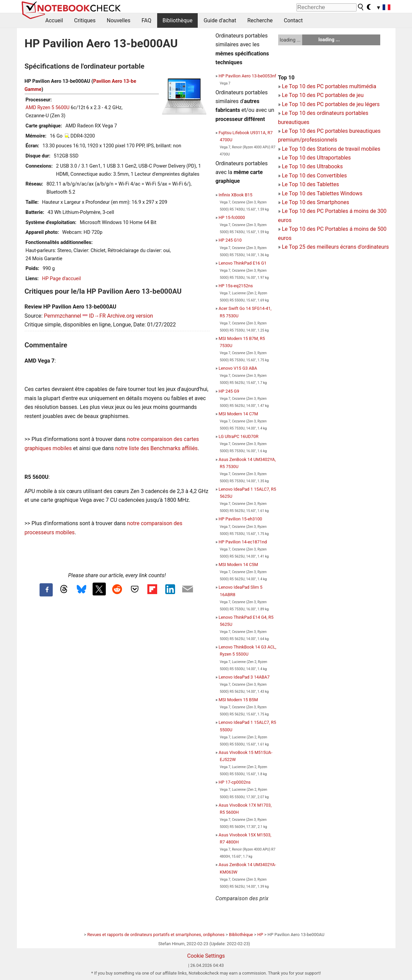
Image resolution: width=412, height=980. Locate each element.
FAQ (147, 20)
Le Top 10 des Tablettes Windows (322, 193)
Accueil (54, 20)
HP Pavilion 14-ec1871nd (243, 542)
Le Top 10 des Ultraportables (316, 158)
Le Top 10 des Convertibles (314, 176)
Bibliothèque (178, 20)
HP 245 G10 (230, 240)
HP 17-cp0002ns (235, 782)
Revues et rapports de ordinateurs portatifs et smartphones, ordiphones (156, 935)
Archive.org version (130, 316)
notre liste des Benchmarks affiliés (156, 448)
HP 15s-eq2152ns (236, 286)
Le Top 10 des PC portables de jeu (323, 95)
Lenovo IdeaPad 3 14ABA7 (244, 677)
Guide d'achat (220, 20)
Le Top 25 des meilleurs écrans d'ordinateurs (335, 247)
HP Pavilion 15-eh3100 (240, 519)
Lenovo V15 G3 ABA (238, 368)
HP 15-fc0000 (232, 217)
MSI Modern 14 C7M (238, 414)
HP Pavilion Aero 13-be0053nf (247, 76)
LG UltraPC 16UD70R (239, 436)
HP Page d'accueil (61, 279)
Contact (293, 20)
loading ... (290, 40)
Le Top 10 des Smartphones (316, 202)
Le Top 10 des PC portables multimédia (329, 86)
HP (260, 935)
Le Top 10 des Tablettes (310, 184)
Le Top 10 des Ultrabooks (312, 166)
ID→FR (97, 316)
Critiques (85, 20)
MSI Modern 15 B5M (238, 700)
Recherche (260, 20)
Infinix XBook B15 (236, 195)
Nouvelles (119, 20)
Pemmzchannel (63, 316)
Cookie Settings (206, 956)
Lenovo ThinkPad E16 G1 (243, 263)
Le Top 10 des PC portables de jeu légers (331, 104)
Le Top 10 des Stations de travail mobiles (331, 149)
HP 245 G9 (229, 391)
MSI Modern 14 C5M (238, 565)
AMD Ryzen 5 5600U (48, 108)
